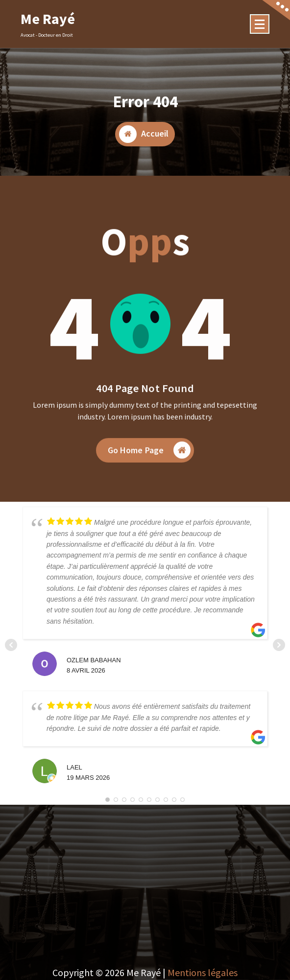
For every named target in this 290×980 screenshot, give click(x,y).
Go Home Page (149, 461)
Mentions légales (203, 972)
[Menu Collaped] (260, 24)
